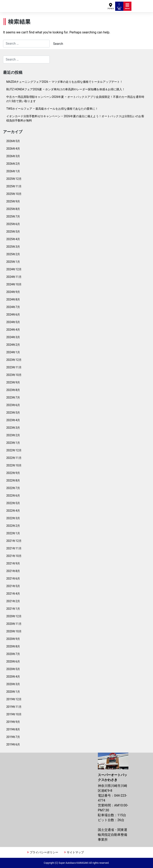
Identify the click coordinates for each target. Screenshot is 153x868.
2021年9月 (13, 563)
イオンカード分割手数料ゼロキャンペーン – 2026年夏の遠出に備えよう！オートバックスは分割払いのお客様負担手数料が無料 (75, 118)
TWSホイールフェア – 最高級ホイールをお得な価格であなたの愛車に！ (52, 109)
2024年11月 (14, 277)
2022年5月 (13, 503)
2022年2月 (13, 526)
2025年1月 (13, 262)
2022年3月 (13, 518)
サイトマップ (75, 852)
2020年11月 (14, 624)
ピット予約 (119, 6)
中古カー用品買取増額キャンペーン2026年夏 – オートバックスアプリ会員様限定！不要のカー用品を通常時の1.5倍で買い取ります (75, 99)
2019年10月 (14, 714)
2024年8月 (13, 299)
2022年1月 (13, 533)
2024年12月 (14, 269)
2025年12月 (14, 179)
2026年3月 (13, 156)
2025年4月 (13, 239)
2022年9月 (13, 473)
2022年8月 (13, 480)
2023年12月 (14, 360)
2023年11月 (14, 367)
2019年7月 (13, 737)
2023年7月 (13, 398)
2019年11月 (14, 707)
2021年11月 (14, 548)
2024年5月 (13, 322)
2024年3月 (13, 337)
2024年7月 (13, 307)
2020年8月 (13, 646)
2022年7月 (13, 488)
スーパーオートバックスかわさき (42, 4)
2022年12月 (14, 450)
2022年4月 (13, 511)
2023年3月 (13, 428)
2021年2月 (13, 601)
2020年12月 (14, 616)
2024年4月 (13, 330)
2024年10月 (14, 284)
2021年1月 (13, 609)
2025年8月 (13, 209)
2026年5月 (13, 141)
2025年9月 (13, 201)
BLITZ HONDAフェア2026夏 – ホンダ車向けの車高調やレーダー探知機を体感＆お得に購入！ (66, 89)
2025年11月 (14, 186)
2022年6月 (13, 496)
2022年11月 (14, 458)
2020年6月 (13, 661)
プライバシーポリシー (44, 852)
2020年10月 (14, 631)
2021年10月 (14, 556)
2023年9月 (13, 382)
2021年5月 (13, 586)
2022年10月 (14, 465)
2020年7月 (13, 654)
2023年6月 (13, 405)
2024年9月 (13, 292)
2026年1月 (13, 171)
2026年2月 (13, 164)
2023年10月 (14, 375)
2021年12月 (14, 541)
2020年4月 (13, 677)
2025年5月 (13, 232)
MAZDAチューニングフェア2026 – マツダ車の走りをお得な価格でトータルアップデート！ (64, 82)
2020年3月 (13, 684)
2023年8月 (13, 390)
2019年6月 (13, 744)
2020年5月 (13, 669)
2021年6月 (13, 579)
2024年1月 (13, 352)
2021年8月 (13, 571)
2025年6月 (13, 224)
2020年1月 (13, 692)
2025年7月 (13, 216)
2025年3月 (13, 247)
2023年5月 (13, 413)
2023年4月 (13, 420)
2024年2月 (13, 345)
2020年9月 (13, 639)
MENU (127, 6)
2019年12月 (14, 699)
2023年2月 (13, 435)
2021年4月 (13, 594)
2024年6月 (13, 315)
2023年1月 (13, 443)
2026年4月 (13, 149)
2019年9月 (13, 722)
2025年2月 (13, 254)
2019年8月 (13, 729)
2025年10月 (14, 194)
